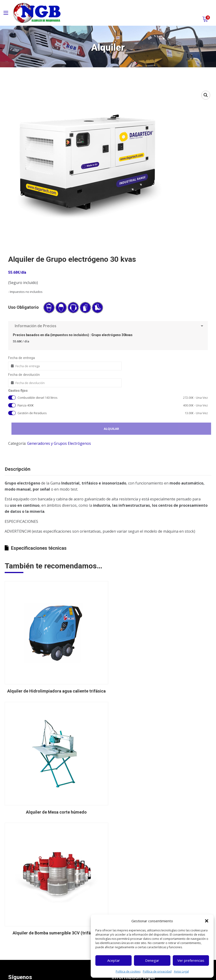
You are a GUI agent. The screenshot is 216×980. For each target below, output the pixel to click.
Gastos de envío (129, 885)
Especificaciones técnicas (36, 548)
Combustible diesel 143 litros (113, 398)
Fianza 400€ (113, 405)
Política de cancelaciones (136, 893)
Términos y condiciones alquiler (140, 876)
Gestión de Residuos (113, 413)
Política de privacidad (157, 971)
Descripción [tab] (18, 469)
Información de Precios (108, 326)
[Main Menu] (6, 13)
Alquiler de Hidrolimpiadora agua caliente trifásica (55, 687)
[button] (207, 921)
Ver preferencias (191, 960)
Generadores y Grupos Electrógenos (59, 443)
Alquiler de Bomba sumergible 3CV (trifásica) (55, 805)
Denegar (152, 960)
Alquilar (112, 429)
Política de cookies (128, 971)
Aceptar (114, 960)
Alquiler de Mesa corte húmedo (162, 687)
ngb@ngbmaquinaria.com (36, 949)
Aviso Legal (181, 971)
